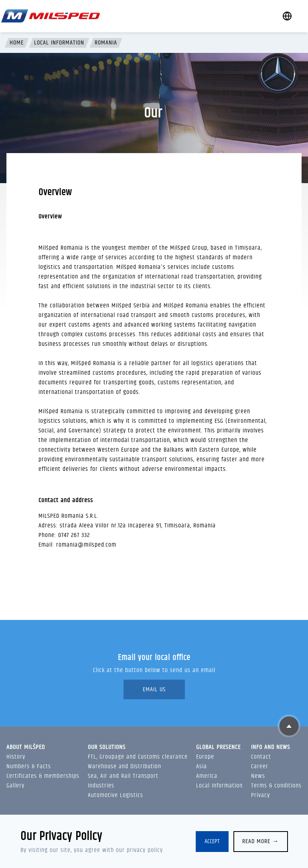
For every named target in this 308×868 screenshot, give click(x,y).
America (207, 776)
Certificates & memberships (43, 776)
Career (260, 766)
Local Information (59, 43)
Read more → (261, 841)
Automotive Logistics (115, 795)
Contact (261, 757)
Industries (101, 786)
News (258, 776)
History (16, 757)
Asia (202, 766)
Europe (205, 757)
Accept (212, 841)
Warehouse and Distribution (125, 766)
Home (17, 43)
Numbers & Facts (29, 766)
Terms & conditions (276, 786)
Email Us (154, 689)
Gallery (15, 786)
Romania (106, 43)
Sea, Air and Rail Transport (123, 776)
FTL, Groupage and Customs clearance (138, 757)
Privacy (260, 795)
